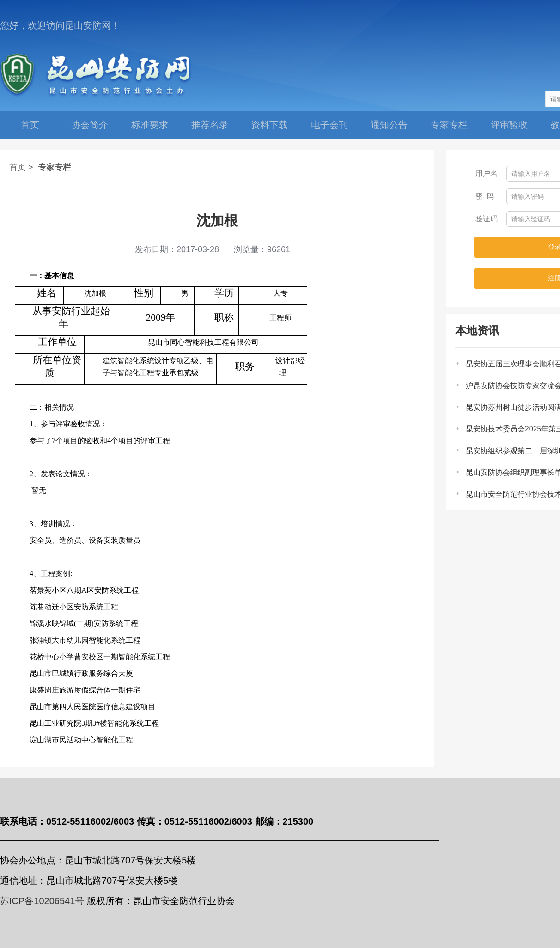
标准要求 (150, 125)
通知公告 (389, 125)
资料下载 (269, 125)
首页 (30, 125)
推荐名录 (210, 125)
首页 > (21, 167)
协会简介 (90, 125)
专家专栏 (449, 125)
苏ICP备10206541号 (42, 901)
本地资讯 (477, 331)
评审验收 (509, 125)
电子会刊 (329, 125)
